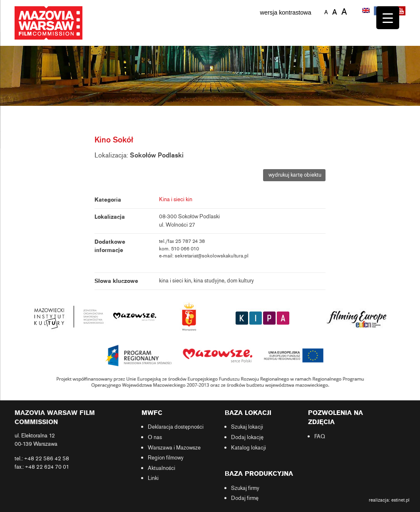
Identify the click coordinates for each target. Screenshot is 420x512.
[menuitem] (367, 11)
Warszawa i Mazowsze (174, 448)
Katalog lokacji (249, 448)
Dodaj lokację (247, 437)
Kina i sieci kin (176, 200)
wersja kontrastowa (286, 12)
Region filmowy (166, 458)
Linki (153, 478)
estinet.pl (400, 500)
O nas (155, 437)
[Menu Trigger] (388, 18)
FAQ (320, 437)
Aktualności (162, 468)
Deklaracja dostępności (176, 427)
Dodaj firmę (245, 498)
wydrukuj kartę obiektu (294, 175)
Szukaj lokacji (247, 427)
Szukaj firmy (245, 488)
